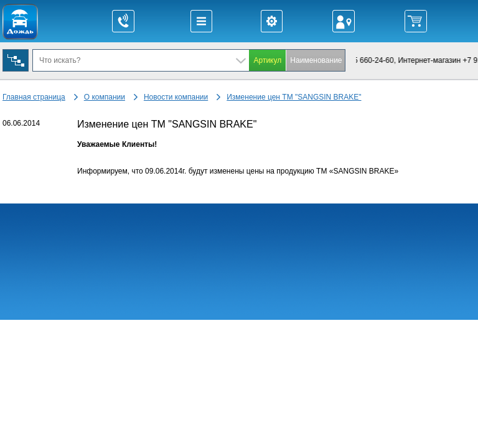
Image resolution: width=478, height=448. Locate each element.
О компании (105, 97)
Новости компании (176, 97)
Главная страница (34, 97)
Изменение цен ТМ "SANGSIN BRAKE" (294, 97)
